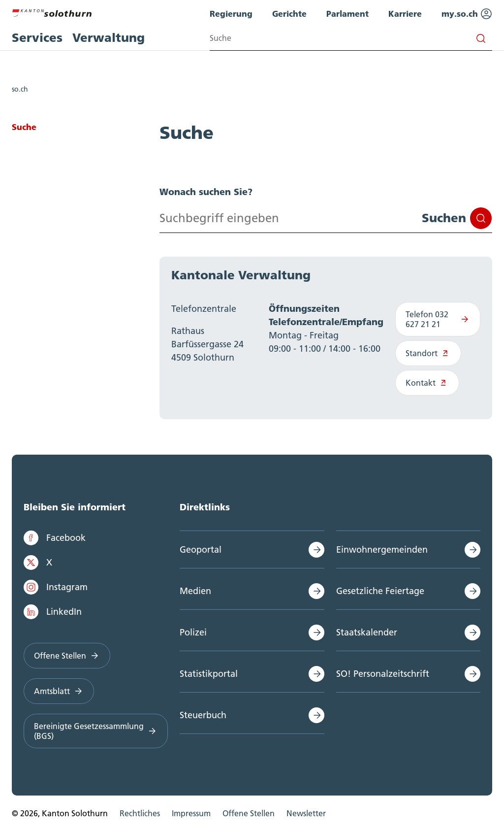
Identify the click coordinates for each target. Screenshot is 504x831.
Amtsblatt (59, 691)
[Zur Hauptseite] (52, 12)
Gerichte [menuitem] (289, 14)
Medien (195, 591)
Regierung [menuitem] (231, 14)
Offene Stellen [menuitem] (249, 813)
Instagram (56, 587)
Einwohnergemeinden (382, 549)
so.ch (20, 89)
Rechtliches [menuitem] (140, 813)
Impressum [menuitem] (191, 813)
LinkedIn (53, 612)
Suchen (457, 218)
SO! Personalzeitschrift (383, 674)
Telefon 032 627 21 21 (438, 319)
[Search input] (351, 38)
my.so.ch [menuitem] (467, 14)
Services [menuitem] (37, 38)
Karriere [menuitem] (405, 14)
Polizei (193, 632)
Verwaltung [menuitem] (109, 38)
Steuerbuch (203, 715)
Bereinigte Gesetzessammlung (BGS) (96, 731)
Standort (428, 353)
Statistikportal (209, 674)
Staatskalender (367, 632)
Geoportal (201, 549)
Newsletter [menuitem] (306, 813)
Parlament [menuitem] (347, 14)
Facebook (55, 538)
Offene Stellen (67, 656)
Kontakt (427, 383)
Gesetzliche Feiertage (380, 591)
